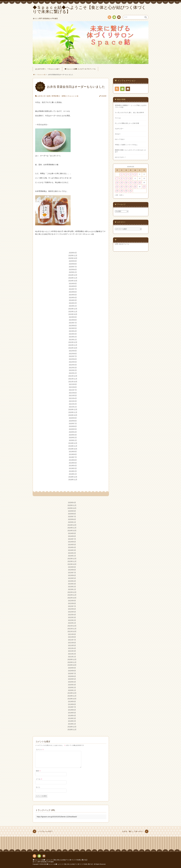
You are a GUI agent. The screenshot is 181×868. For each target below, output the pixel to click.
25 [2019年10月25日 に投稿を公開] (135, 187)
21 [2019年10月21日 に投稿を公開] (117, 187)
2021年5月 (73, 395)
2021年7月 (73, 390)
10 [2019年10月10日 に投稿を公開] (131, 178)
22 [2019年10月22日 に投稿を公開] (122, 187)
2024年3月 (73, 300)
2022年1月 (73, 373)
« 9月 (117, 195)
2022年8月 (73, 354)
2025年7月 (73, 267)
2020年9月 (73, 418)
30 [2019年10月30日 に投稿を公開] (126, 191)
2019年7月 (73, 457)
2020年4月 (73, 432)
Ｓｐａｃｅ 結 (73, 96)
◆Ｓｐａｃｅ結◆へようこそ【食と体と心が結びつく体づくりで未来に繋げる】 (60, 860)
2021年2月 (73, 404)
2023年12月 (73, 309)
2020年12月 (73, 410)
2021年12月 (73, 376)
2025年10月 (73, 258)
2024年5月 (73, 295)
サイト (38, 787)
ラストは (118, 118)
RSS (109, 18)
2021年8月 (73, 387)
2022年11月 (73, 345)
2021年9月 (73, 384)
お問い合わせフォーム (122, 244)
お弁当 (40, 96)
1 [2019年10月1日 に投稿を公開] (122, 174)
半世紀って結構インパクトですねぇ (126, 145)
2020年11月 (73, 412)
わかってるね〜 (120, 139)
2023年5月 (73, 328)
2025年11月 (73, 256)
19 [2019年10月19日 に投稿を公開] (140, 183)
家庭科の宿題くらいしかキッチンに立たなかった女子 (130, 151)
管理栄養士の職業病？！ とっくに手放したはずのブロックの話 (131, 106)
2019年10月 (73, 449)
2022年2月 (73, 370)
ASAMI (104, 96)
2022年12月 (73, 342)
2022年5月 (73, 362)
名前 (38, 771)
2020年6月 (73, 426)
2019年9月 (73, 452)
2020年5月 (73, 429)
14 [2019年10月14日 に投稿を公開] (117, 183)
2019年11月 (73, 446)
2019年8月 (73, 454)
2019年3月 (73, 468)
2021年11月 (73, 379)
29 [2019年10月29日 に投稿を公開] (122, 191)
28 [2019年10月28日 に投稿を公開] (117, 191)
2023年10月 (73, 314)
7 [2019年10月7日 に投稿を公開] (117, 178)
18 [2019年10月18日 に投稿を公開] (135, 183)
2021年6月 (73, 393)
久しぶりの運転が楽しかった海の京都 (127, 123)
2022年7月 (73, 356)
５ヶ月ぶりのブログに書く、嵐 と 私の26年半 (130, 113)
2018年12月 (73, 477)
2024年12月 (73, 275)
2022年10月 (73, 348)
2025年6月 (73, 270)
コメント (40, 750)
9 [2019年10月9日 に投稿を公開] (126, 178)
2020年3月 (73, 435)
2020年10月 (73, 415)
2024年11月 (73, 278)
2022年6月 (73, 359)
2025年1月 (73, 272)
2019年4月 (73, 466)
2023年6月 (73, 326)
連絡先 (119, 18)
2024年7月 (73, 289)
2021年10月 (73, 382)
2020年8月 (73, 421)
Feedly (114, 18)
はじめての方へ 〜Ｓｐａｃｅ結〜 (47, 69)
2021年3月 (73, 401)
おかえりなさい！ (121, 157)
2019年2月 (73, 471)
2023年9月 (73, 317)
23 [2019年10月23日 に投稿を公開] (126, 187)
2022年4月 (73, 365)
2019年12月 (73, 443)
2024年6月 (73, 292)
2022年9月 (73, 351)
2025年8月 (73, 264)
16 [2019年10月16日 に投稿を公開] (126, 183)
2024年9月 (73, 284)
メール (39, 779)
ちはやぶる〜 (119, 129)
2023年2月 (73, 337)
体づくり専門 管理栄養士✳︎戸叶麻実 (43, 862)
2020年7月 (73, 424)
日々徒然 (47, 96)
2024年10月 (73, 281)
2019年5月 (73, 463)
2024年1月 (73, 306)
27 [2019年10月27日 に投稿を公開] (144, 187)
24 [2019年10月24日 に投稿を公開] (131, 187)
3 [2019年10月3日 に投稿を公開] (131, 174)
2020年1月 (73, 440)
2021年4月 (73, 398)
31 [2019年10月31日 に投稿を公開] (131, 191)
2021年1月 (73, 407)
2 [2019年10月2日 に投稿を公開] (126, 174)
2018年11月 (73, 480)
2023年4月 (73, 331)
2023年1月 (73, 340)
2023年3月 (73, 334)
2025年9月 (73, 261)
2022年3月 (73, 368)
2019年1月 (73, 474)
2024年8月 (73, 286)
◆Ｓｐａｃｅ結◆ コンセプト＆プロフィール (80, 69)
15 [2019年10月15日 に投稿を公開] (122, 183)
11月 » (121, 195)
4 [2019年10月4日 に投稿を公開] (135, 174)
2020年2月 (73, 438)
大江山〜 (118, 134)
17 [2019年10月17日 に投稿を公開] (131, 183)
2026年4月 (73, 253)
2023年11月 (73, 312)
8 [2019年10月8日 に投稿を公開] (122, 178)
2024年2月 (73, 303)
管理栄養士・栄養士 (59, 96)
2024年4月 (73, 298)
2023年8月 (73, 320)
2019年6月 (73, 460)
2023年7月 (73, 323)
